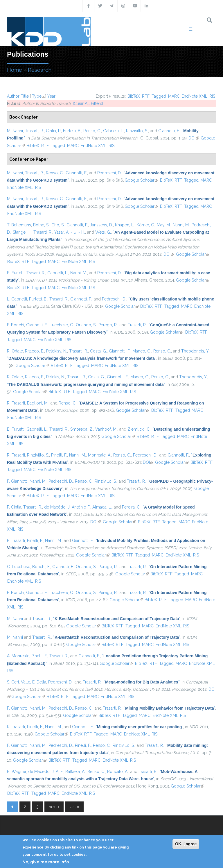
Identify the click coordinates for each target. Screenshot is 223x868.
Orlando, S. (86, 325)
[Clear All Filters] (88, 103)
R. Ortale (15, 351)
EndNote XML (194, 96)
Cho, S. (58, 225)
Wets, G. (103, 232)
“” (81, 358)
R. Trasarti (16, 403)
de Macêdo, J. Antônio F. (67, 507)
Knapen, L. (125, 225)
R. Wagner (17, 772)
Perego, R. (108, 325)
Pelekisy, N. (57, 351)
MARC (174, 96)
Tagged (159, 96)
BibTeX (134, 96)
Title (25, 96)
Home (15, 70)
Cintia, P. (53, 131)
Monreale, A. (100, 455)
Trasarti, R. (34, 131)
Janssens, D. (101, 225)
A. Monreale (18, 656)
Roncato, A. (118, 772)
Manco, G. (142, 351)
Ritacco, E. (35, 351)
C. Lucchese (19, 567)
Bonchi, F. (41, 567)
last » (74, 807)
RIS (212, 96)
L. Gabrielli (17, 299)
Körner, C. (146, 225)
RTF (146, 96)
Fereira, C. (131, 507)
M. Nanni (15, 131)
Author (13, 96)
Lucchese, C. (62, 325)
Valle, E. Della (34, 682)
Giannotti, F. (169, 131)
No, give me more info (46, 862)
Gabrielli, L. (114, 131)
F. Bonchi (16, 325)
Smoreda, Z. (82, 429)
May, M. (164, 225)
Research (40, 70)
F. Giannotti (17, 481)
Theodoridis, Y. (195, 351)
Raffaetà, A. (75, 772)
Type (37, 96)
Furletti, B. (72, 131)
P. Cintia (14, 507)
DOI (194, 138)
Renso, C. (92, 131)
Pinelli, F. (59, 455)
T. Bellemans (19, 225)
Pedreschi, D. (109, 173)
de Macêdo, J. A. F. (46, 772)
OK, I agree (186, 844)
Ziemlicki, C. (139, 429)
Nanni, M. (181, 225)
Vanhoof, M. (106, 429)
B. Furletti (16, 273)
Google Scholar (141, 180)
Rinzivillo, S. (137, 131)
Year (51, 96)
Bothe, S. (41, 225)
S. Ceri (13, 682)
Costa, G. (98, 351)
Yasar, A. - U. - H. (70, 232)
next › (54, 807)
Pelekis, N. (56, 377)
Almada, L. (102, 507)
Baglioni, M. (38, 403)
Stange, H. (22, 232)
